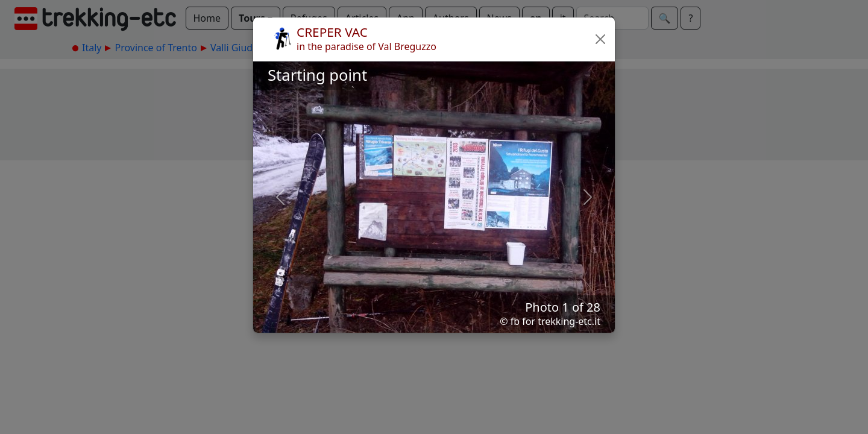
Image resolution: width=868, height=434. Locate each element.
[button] (600, 39)
